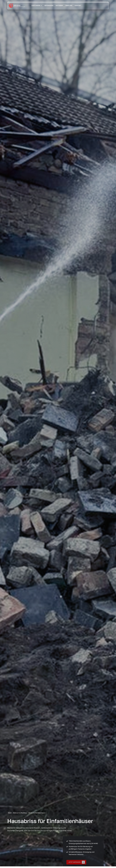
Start (10, 813)
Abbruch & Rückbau (20, 813)
